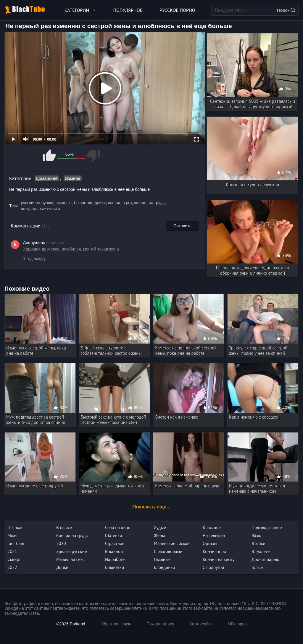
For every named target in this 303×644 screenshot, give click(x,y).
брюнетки (83, 203)
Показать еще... (151, 507)
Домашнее (47, 178)
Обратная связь (116, 624)
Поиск (286, 10)
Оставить (182, 226)
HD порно (237, 624)
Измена (73, 178)
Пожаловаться (160, 624)
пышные (64, 203)
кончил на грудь (150, 203)
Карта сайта (201, 624)
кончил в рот (120, 203)
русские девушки (37, 203)
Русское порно (177, 10)
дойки (100, 203)
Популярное (128, 10)
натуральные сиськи (40, 209)
